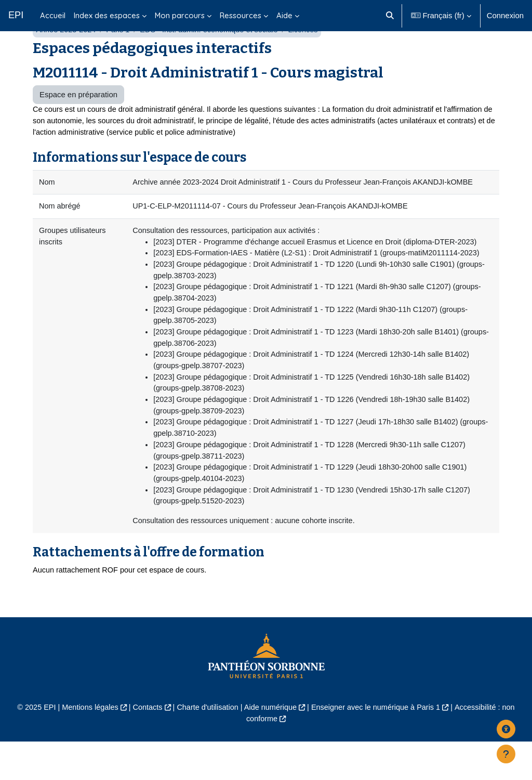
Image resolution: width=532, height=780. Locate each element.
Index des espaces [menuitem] (107, 15)
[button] (390, 16)
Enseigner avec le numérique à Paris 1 (379, 746)
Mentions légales (85, 746)
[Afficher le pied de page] (506, 754)
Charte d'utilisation (206, 746)
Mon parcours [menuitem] (180, 15)
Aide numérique (271, 746)
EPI (16, 15)
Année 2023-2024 (67, 56)
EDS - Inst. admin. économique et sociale (214, 56)
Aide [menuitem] (284, 15)
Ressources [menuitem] (241, 15)
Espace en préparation (78, 121)
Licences (310, 56)
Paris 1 (120, 56)
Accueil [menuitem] (53, 15)
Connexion (505, 15)
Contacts (144, 746)
